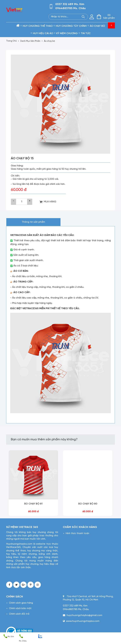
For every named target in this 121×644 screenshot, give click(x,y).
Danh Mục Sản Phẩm (30, 41)
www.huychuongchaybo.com (83, 621)
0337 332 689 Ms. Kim (70, 4)
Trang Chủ (11, 41)
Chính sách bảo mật (20, 608)
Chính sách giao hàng (21, 603)
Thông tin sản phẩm (33, 222)
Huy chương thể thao (38, 26)
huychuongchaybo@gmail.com (84, 615)
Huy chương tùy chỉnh (71, 26)
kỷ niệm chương (67, 33)
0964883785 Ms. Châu (70, 8)
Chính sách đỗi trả (19, 614)
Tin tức (86, 33)
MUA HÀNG (48, 202)
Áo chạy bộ (97, 26)
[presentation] (7, 483)
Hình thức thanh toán (77, 533)
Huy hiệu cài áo (43, 33)
